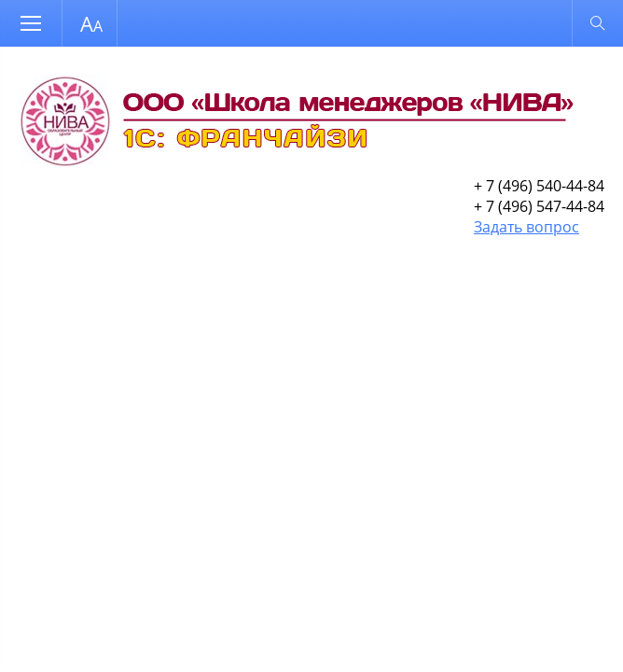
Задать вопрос (526, 227)
